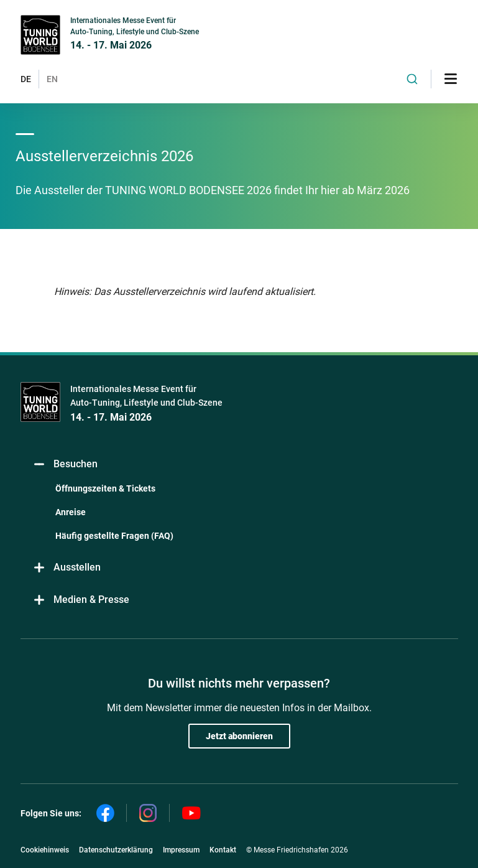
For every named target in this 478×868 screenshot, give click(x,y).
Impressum (181, 850)
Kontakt (223, 850)
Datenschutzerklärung (116, 850)
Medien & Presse (81, 600)
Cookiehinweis (45, 850)
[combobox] (412, 79)
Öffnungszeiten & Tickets (105, 488)
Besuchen (65, 464)
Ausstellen (67, 568)
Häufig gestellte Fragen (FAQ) (114, 536)
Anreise (71, 512)
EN (52, 79)
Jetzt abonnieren (239, 736)
